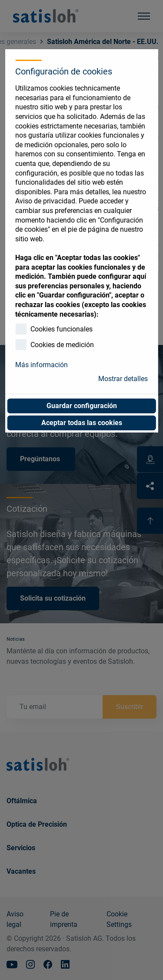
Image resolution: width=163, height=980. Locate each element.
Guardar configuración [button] (82, 406)
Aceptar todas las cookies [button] (82, 423)
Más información (42, 365)
